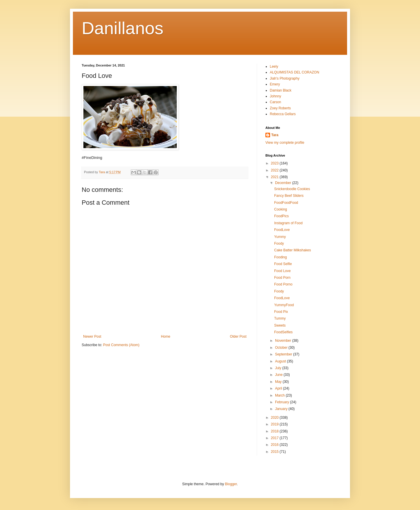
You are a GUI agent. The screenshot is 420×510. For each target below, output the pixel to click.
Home (166, 337)
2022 (275, 170)
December (284, 183)
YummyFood (284, 305)
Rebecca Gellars (283, 114)
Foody (279, 243)
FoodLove (282, 230)
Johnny (275, 96)
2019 (275, 424)
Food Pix (281, 312)
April (279, 388)
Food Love (282, 271)
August (281, 361)
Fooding (280, 257)
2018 (275, 431)
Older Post (238, 337)
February (282, 402)
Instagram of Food (288, 223)
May (279, 382)
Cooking (281, 209)
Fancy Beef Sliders (289, 196)
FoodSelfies (283, 332)
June (279, 375)
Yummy (280, 237)
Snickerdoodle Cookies (292, 189)
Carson (275, 102)
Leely (274, 66)
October (282, 348)
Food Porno (283, 284)
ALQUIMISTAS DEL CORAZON (294, 72)
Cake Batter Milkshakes (293, 250)
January (282, 409)
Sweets (280, 325)
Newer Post (92, 337)
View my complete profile (285, 143)
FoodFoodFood (286, 203)
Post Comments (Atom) (121, 345)
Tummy (280, 318)
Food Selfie (283, 264)
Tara (275, 135)
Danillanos (123, 28)
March (280, 395)
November (284, 341)
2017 (275, 438)
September (284, 354)
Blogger (231, 484)
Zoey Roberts (280, 108)
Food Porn (282, 278)
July (279, 368)
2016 (275, 445)
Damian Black (281, 90)
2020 (275, 418)
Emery (275, 84)
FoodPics (281, 216)
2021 (275, 177)
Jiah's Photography (285, 78)
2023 (275, 163)
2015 (275, 452)
